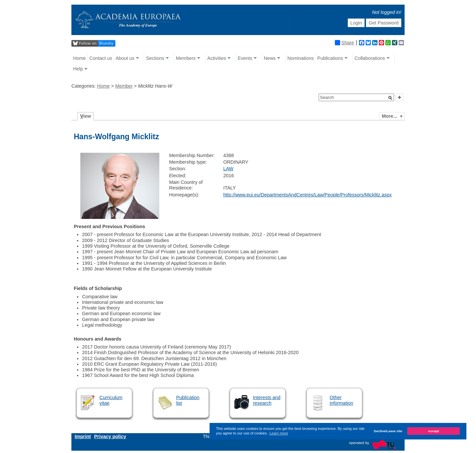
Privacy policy (110, 436)
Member (124, 86)
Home (79, 58)
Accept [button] (434, 431)
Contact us (101, 58)
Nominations (300, 58)
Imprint (83, 436)
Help (78, 69)
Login (356, 23)
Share (344, 43)
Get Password (383, 23)
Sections (155, 58)
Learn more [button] (279, 433)
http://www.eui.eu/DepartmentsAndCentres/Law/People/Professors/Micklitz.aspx (307, 195)
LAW (228, 169)
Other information (341, 400)
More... (389, 116)
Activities (217, 58)
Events (245, 58)
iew (86, 116)
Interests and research (267, 400)
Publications (330, 58)
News (270, 58)
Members (186, 58)
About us (125, 58)
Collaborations (370, 58)
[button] (390, 98)
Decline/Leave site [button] (388, 431)
